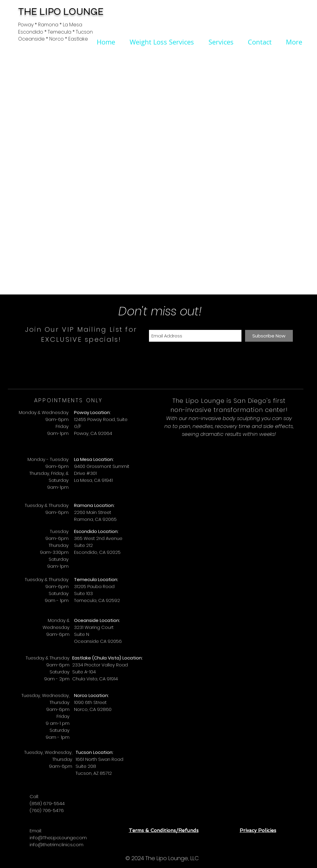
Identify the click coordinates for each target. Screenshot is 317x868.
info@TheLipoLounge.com (58, 838)
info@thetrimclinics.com (57, 845)
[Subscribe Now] (269, 336)
